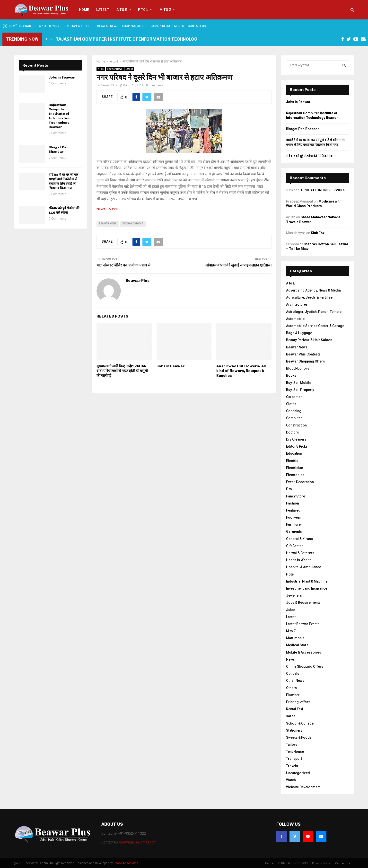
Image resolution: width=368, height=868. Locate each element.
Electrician (295, 468)
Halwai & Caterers (300, 553)
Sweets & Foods (299, 737)
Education (294, 453)
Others (291, 688)
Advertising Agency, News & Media (313, 290)
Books (291, 375)
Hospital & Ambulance (304, 567)
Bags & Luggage (299, 333)
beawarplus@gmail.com (138, 842)
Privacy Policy (321, 863)
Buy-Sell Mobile (299, 383)
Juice (291, 610)
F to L (143, 10)
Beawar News (108, 26)
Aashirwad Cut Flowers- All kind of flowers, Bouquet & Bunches (241, 371)
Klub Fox (318, 233)
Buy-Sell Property (300, 390)
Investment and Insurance (307, 588)
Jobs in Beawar (171, 366)
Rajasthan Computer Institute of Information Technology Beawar (137, 39)
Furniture (293, 524)
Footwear (294, 517)
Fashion (293, 503)
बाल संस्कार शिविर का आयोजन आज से (123, 265)
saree (291, 716)
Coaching (294, 411)
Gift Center (294, 546)
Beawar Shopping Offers (306, 361)
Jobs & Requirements (168, 26)
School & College (300, 723)
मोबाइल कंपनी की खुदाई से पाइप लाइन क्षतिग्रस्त (238, 265)
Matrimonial (296, 638)
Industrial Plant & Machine (307, 581)
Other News (295, 681)
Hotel (290, 574)
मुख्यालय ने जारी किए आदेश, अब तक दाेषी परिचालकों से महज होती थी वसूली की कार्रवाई (122, 371)
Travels (292, 766)
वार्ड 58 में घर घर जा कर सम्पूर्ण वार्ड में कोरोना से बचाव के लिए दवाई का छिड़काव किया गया (63, 181)
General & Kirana (299, 539)
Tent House (295, 752)
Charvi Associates (126, 863)
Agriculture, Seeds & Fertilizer (310, 297)
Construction (296, 425)
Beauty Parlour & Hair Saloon (309, 340)
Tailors (292, 744)
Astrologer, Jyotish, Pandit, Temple (314, 312)
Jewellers (294, 595)
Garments (294, 531)
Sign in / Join (78, 26)
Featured (293, 510)
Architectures (297, 304)
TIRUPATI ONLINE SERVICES (323, 190)
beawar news (108, 224)
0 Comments (155, 85)
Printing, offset (298, 702)
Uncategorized (298, 773)
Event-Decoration (300, 482)
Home (84, 10)
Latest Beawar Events (303, 624)
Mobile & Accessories (304, 652)
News (290, 659)
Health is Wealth (299, 560)
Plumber (293, 695)
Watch (291, 780)
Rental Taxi (295, 709)
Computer (294, 418)
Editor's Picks (297, 446)
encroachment (133, 224)
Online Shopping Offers (305, 666)
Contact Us (197, 26)
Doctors (293, 432)
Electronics (295, 475)
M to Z (165, 10)
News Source (107, 209)
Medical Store (297, 645)
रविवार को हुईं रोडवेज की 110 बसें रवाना (64, 210)
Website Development (303, 787)
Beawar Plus (109, 85)
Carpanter (294, 397)
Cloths (291, 404)
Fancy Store (296, 496)
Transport (294, 759)
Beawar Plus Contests (303, 354)
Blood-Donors (298, 368)
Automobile (295, 319)
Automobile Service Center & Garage (315, 326)
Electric (292, 461)
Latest (103, 10)
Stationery (294, 730)
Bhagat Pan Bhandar (59, 149)
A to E (122, 10)
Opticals (293, 673)
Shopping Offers (135, 26)
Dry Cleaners (296, 439)
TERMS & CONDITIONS (293, 863)
